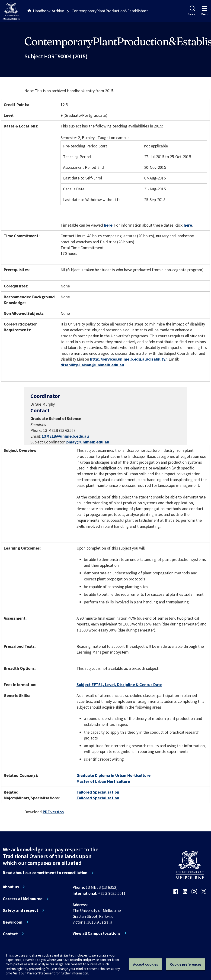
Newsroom (13, 922)
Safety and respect (21, 910)
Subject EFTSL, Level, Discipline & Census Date (119, 685)
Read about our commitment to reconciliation (45, 873)
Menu (205, 11)
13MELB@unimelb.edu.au (65, 436)
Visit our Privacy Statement (34, 973)
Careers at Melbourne (23, 899)
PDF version (53, 812)
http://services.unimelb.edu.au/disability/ (128, 359)
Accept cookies (145, 964)
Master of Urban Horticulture (103, 781)
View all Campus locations (97, 933)
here (108, 225)
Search (192, 11)
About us (11, 887)
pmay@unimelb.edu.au (88, 442)
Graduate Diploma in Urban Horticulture (113, 775)
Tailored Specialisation (98, 792)
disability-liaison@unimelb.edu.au (92, 365)
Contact (10, 934)
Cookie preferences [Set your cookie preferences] (186, 964)
